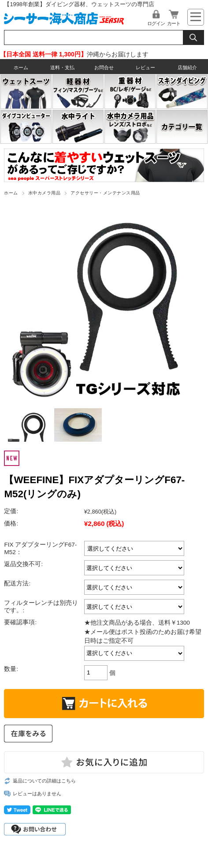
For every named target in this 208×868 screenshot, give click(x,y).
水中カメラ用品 (44, 193)
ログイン (156, 23)
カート (174, 23)
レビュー (145, 67)
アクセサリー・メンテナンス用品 (105, 193)
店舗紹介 (187, 67)
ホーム (21, 67)
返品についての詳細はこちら (44, 781)
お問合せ (104, 67)
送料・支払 (62, 67)
